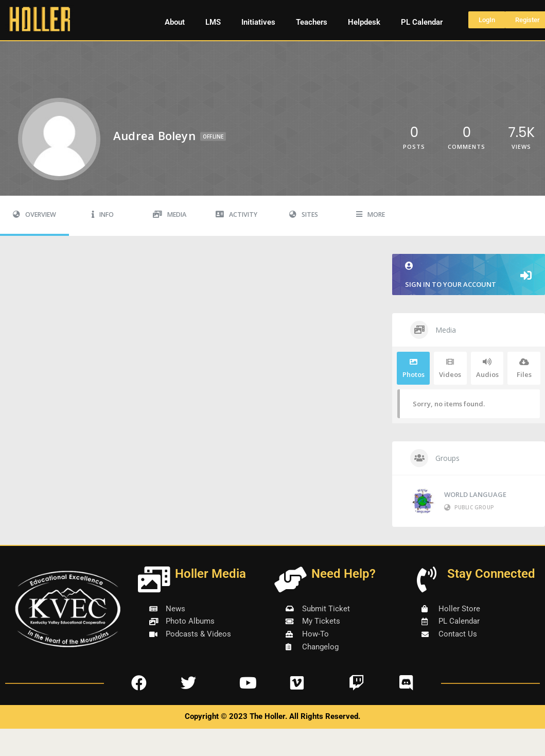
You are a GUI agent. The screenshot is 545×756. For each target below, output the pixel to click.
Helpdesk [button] (364, 22)
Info (103, 214)
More (371, 214)
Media (170, 214)
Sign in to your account (469, 275)
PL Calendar (422, 22)
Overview (34, 214)
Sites (304, 214)
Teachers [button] (312, 22)
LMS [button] (213, 22)
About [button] (175, 22)
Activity (236, 214)
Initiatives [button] (258, 22)
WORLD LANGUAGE (475, 494)
